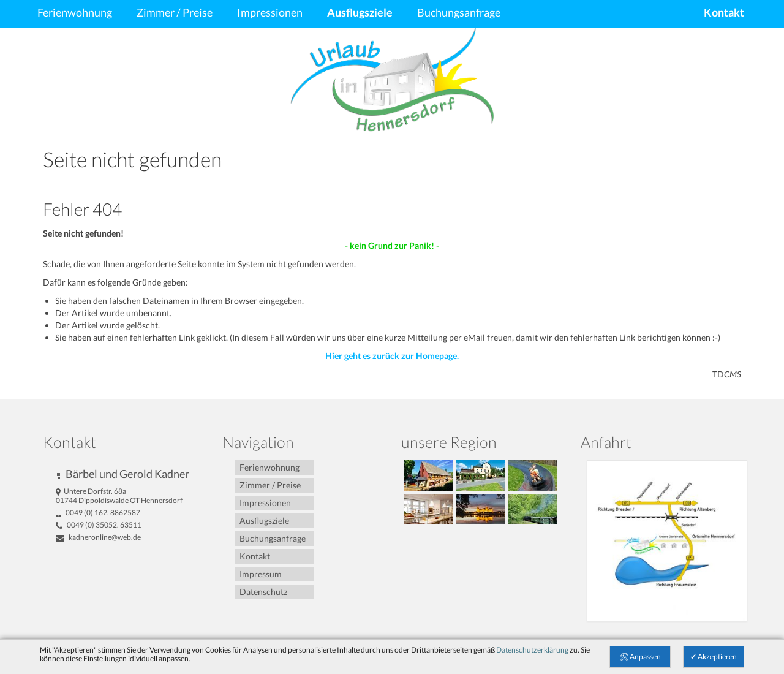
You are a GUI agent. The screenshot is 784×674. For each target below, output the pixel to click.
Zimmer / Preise (175, 12)
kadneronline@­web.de (98, 537)
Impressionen (270, 12)
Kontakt (724, 12)
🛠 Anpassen (640, 657)
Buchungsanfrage (459, 12)
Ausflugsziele (360, 12)
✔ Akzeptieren (714, 657)
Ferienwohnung (75, 12)
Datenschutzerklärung (532, 650)
